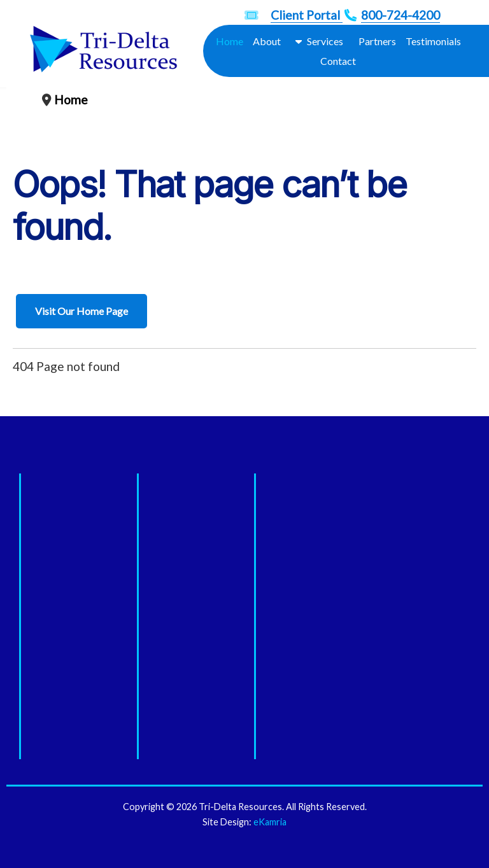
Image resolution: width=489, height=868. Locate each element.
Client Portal (307, 15)
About (267, 41)
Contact (338, 61)
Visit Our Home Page (81, 311)
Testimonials (433, 41)
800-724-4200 (400, 15)
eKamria (270, 822)
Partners (377, 41)
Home (230, 41)
